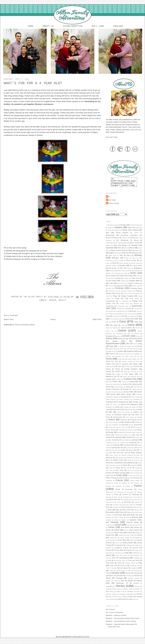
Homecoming (118, 419)
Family (109, 361)
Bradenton (138, 270)
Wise (138, 594)
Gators (128, 389)
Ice (112, 425)
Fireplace (128, 369)
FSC (107, 384)
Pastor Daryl (111, 202)
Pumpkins (115, 510)
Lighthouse (137, 450)
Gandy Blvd (116, 387)
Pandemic (118, 489)
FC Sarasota (124, 366)
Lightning (109, 452)
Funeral (124, 384)
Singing (121, 537)
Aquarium (125, 240)
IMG (117, 425)
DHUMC (126, 338)
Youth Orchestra (111, 602)
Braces (129, 271)
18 (107, 227)
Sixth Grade (130, 537)
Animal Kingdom (122, 235)
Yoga (138, 599)
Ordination (109, 483)
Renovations (110, 514)
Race (140, 510)
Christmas (119, 290)
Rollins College (119, 520)
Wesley (62, 301)
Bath (125, 250)
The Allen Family (34, 297)
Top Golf (116, 563)
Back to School (135, 245)
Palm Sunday (135, 485)
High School (117, 412)
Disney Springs (123, 341)
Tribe (140, 565)
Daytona (115, 330)
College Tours (124, 306)
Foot (138, 374)
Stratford (108, 550)
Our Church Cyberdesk (114, 615)
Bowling (122, 268)
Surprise (137, 553)
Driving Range (113, 351)
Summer (135, 550)
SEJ (125, 532)
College (135, 303)
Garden (125, 386)
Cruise (140, 318)
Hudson (112, 422)
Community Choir (123, 309)
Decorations (120, 336)
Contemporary (120, 314)
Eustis (128, 356)
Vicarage (119, 580)
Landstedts (133, 445)
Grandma (109, 404)
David (123, 328)
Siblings (138, 535)
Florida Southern (131, 371)
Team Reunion (135, 558)
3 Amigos (122, 227)
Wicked (137, 591)
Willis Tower (110, 594)
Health (134, 409)
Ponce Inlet (136, 499)
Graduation (125, 399)
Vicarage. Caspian (134, 580)
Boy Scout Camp (136, 268)
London (123, 452)
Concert (128, 311)
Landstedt (123, 445)
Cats (111, 285)
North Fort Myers (135, 475)
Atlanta (136, 243)
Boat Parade (119, 263)
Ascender (109, 243)
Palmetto (108, 489)
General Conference (113, 392)
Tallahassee (136, 555)
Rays (118, 512)
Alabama (117, 232)
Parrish (118, 492)
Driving (140, 348)
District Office (119, 343)
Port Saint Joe (136, 502)
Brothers (108, 276)
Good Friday (112, 394)
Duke (134, 351)
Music (125, 467)
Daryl (123, 324)
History (119, 414)
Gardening (135, 386)
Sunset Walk (119, 552)
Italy (130, 427)
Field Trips (118, 369)
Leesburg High (129, 447)
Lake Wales (125, 442)
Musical (132, 468)
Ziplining (121, 601)
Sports (117, 545)
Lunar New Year (114, 455)
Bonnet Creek (135, 265)
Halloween (134, 407)
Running (135, 519)
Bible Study (112, 258)
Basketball (110, 250)
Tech (107, 560)
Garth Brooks (119, 389)
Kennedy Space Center (133, 435)
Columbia (136, 306)
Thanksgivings (138, 560)
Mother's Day (122, 465)
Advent (130, 230)
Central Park (121, 286)
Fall (138, 359)
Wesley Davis (116, 591)
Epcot (140, 353)
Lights (116, 452)
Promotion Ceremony (119, 507)
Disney (109, 341)
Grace (120, 394)
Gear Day (137, 389)
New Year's (120, 473)
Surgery (129, 552)
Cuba (121, 321)
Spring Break (128, 545)
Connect (111, 314)
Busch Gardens (111, 278)
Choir (110, 291)
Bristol (130, 273)
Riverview (109, 517)
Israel (123, 427)
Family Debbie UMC (134, 361)
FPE (118, 379)
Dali (107, 324)
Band (115, 248)
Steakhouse (129, 548)
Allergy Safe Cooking (130, 232)
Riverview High (120, 517)
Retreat (122, 515)
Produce (137, 505)
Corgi (138, 314)
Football (108, 376)
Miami (108, 462)
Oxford (116, 485)
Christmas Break (136, 291)
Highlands (127, 412)
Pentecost (120, 494)
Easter (121, 353)
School (118, 527)
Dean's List (110, 333)
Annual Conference (112, 240)
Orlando (119, 483)
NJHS (129, 473)
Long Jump (132, 452)
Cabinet (122, 278)
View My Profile (112, 138)
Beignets (137, 253)
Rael (110, 512)
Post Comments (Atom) (25, 325)
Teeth (114, 560)
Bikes (129, 258)
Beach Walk (128, 253)
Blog (134, 260)
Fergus (135, 366)
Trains (119, 565)
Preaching (128, 504)
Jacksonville (138, 427)
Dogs (111, 348)
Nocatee (137, 473)
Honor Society (130, 420)
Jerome (110, 430)
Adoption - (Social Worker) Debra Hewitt (121, 623)
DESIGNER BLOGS (81, 639)
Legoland (114, 450)
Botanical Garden (111, 268)
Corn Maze (109, 316)
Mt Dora (110, 468)
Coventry (116, 319)
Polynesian (126, 499)
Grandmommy (123, 404)
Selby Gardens (134, 532)
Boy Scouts (112, 270)
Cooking (130, 313)
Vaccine (128, 575)
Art (139, 240)
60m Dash (137, 227)
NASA (111, 470)
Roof (128, 520)
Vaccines (137, 575)
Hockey (127, 414)
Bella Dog (117, 255)
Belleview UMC (137, 255)
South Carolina (110, 543)
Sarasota (114, 524)
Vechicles (129, 578)
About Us (48, 27)
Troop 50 (123, 568)
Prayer (119, 505)
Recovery (137, 512)
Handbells (109, 409)
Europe (121, 356)
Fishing (108, 371)
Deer (129, 336)
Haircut (115, 407)
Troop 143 (113, 568)
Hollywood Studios (121, 417)
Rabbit (134, 510)
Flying (125, 374)
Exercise (108, 359)
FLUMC (117, 374)
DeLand (137, 336)
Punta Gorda (125, 509)
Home (31, 27)
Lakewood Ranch (111, 445)
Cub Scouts (113, 321)
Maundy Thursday (127, 457)
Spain (132, 543)
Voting (116, 583)
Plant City (117, 499)
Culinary (128, 321)
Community (110, 308)
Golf (141, 392)
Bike (121, 258)
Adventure (139, 230)
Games (108, 387)
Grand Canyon (136, 399)
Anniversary (110, 237)
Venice (108, 580)
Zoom (134, 602)
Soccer (139, 537)
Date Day (138, 324)
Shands (130, 535)
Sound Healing (125, 540)
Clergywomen (110, 303)
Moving (140, 465)
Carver (114, 283)
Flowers (108, 374)
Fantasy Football (127, 364)
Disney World (137, 341)
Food (132, 374)
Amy (107, 235)
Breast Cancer (121, 273)
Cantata (126, 281)
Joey (117, 430)
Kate (108, 199)
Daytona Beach (126, 330)
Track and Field (133, 563)
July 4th (130, 429)
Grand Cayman (111, 402)
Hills (110, 414)
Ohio (129, 480)
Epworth (112, 356)
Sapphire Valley (136, 522)
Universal (137, 573)
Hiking (140, 412)
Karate (111, 434)
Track (124, 563)
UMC (140, 570)
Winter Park (120, 594)
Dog (140, 346)
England (118, 27)
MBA (138, 457)
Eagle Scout (112, 354)
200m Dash (113, 227)
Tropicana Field (135, 568)
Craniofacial (131, 319)
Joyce (123, 430)
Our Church (110, 612)
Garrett (108, 389)
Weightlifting (109, 589)
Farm (138, 364)
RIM (139, 515)
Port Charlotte (125, 502)
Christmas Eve (113, 293)
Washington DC (122, 585)
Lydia (126, 455)
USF (107, 575)
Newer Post (9, 320)
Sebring (137, 530)
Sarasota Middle (132, 525)
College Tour (110, 306)
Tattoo (117, 558)
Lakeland (135, 442)
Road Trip (135, 517)
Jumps (138, 430)
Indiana (138, 425)
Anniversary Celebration (129, 237)
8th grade (109, 230)
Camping (118, 280)
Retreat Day (131, 515)
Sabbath (108, 522)
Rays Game (127, 512)
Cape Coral (136, 280)
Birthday (138, 258)
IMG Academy (126, 424)
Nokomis (109, 475)
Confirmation (138, 311)
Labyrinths (129, 440)
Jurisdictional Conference (127, 432)
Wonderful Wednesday (126, 597)
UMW (111, 573)
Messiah (121, 460)
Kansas (139, 432)
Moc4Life (130, 463)
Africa (110, 232)
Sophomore (113, 540)
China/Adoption (73, 27)
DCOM (137, 330)
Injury (107, 427)
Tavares (125, 558)
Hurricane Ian (135, 422)
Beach (132, 250)
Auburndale (109, 245)
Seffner (117, 532)
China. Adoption (137, 288)
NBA (125, 470)
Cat (141, 283)
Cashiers (123, 283)
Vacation (116, 575)
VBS (121, 578)
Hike (134, 412)
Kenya (108, 437)
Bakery (108, 248)
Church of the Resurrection (132, 296)
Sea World (125, 530)
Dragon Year (131, 349)
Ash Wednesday (122, 243)
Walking (130, 583)
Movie (133, 465)
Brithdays (137, 273)
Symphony (118, 555)
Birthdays (115, 260)
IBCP (107, 425)
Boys (122, 270)
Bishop (127, 260)
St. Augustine (119, 547)
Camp (130, 278)
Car (107, 283)
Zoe (128, 601)
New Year (109, 473)
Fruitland (118, 382)
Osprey (108, 485)
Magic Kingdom (137, 455)
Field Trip (109, 369)
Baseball (135, 248)
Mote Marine (110, 465)
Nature (118, 470)
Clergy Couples (127, 298)
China (126, 288)
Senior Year (118, 535)
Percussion (130, 494)
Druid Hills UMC (125, 351)
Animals (136, 235)
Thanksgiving (124, 560)
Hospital (140, 420)
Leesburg (116, 447)
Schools (129, 527)
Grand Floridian (124, 402)
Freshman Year (135, 379)
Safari (116, 522)
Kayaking (120, 435)
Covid (123, 318)
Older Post (97, 320)
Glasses (134, 392)
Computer (120, 311)
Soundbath (136, 540)
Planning (108, 499)
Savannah (109, 527)
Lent (121, 450)
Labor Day (135, 437)
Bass (119, 250)
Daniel (114, 324)
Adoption (119, 230)
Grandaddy (136, 402)
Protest (131, 507)
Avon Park (118, 245)
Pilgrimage (135, 497)
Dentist (118, 339)
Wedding (136, 586)
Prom (108, 507)
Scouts (111, 530)
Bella (108, 255)
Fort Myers (129, 376)
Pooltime (115, 502)
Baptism (125, 248)
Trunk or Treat (110, 570)
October (131, 478)
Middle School (118, 462)
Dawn (108, 330)
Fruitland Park (130, 381)
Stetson (138, 548)
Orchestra (136, 480)
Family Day (121, 361)
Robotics (108, 520)
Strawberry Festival (122, 550)
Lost (141, 452)
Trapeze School (130, 565)
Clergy (115, 298)
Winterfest (130, 594)
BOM (114, 265)
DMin (128, 346)
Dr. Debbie (121, 349)
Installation (115, 427)
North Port (109, 478)
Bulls (126, 276)
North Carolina (120, 475)
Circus (108, 298)
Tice (109, 563)
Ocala (119, 478)
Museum (118, 468)
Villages (108, 583)
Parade (128, 489)
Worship (139, 596)
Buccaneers (118, 276)
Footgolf (118, 376)
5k (131, 227)
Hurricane (124, 422)
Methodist (130, 460)
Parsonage (129, 492)
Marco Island (114, 457)
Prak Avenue (110, 505)
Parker (53, 301)
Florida (118, 371)
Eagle (140, 351)
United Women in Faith (123, 573)
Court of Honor (128, 316)
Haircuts (124, 407)
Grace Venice (126, 396)
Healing (126, 409)
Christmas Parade (126, 293)
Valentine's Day (111, 578)
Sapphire (124, 522)
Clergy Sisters (134, 301)
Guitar (108, 407)
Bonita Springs (124, 265)
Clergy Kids (119, 301)
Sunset (108, 552)
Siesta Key (110, 537)
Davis (131, 327)
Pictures (125, 497)
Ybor (119, 599)
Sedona (108, 532)
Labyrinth (118, 440)
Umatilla (133, 570)
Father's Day (110, 366)
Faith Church (129, 359)
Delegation (109, 338)
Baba (125, 245)
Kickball (117, 437)
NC (131, 470)
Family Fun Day (112, 364)
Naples (140, 467)
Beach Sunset (116, 253)
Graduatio (115, 399)
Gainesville (134, 384)
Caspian (132, 283)
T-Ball (126, 555)
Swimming (109, 555)
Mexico (138, 460)
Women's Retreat (111, 597)
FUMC (115, 384)
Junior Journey (111, 432)
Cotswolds (118, 316)
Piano (116, 497)
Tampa (108, 557)
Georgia (126, 392)
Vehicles (137, 578)
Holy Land (98, 27)
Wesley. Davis (128, 591)
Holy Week (135, 417)
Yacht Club (112, 599)
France (125, 379)
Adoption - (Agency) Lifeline (116, 618)
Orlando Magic (135, 483)
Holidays (108, 417)
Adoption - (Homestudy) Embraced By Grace (123, 621)
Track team (110, 565)
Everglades (136, 356)
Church (118, 296)
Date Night (114, 327)
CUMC (136, 321)
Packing (124, 485)
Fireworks (136, 369)
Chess (110, 288)
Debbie (122, 333)
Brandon (112, 273)
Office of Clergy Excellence (115, 480)
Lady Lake (139, 440)
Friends (109, 381)
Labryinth (109, 440)
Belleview (125, 255)
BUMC (133, 275)
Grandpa (136, 404)
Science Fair (138, 527)
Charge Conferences (135, 286)
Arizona (133, 240)
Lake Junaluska (113, 442)
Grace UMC (129, 394)
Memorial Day (111, 460)
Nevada (137, 470)
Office (138, 478)
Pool (107, 502)
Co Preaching (124, 303)
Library (129, 450)
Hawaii (117, 409)
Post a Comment (11, 316)
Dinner (138, 339)
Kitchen (126, 437)
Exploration (118, 359)
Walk (122, 583)
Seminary (109, 535)
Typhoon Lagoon (122, 570)
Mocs (138, 463)
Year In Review (128, 599)
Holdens (136, 414)
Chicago (117, 288)
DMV (135, 346)
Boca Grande (131, 263)
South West (122, 542)
